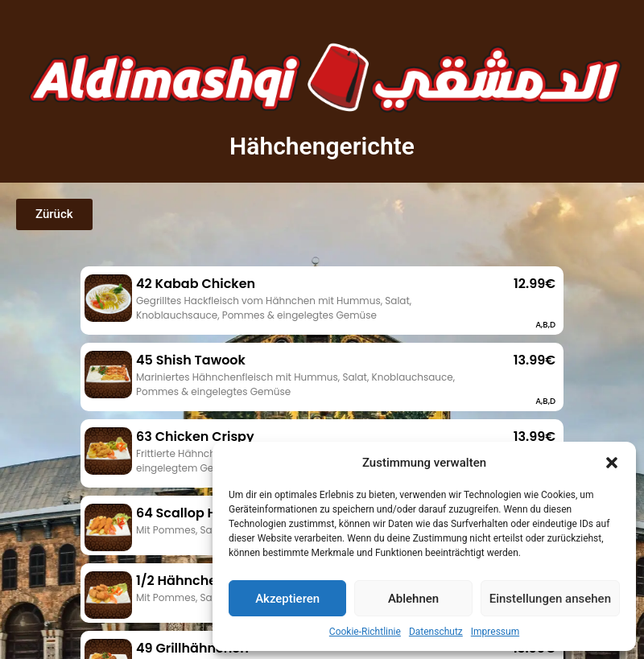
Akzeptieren (287, 599)
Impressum (495, 632)
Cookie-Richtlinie (365, 632)
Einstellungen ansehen (550, 599)
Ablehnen (413, 599)
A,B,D (545, 325)
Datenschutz (436, 632)
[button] (612, 463)
